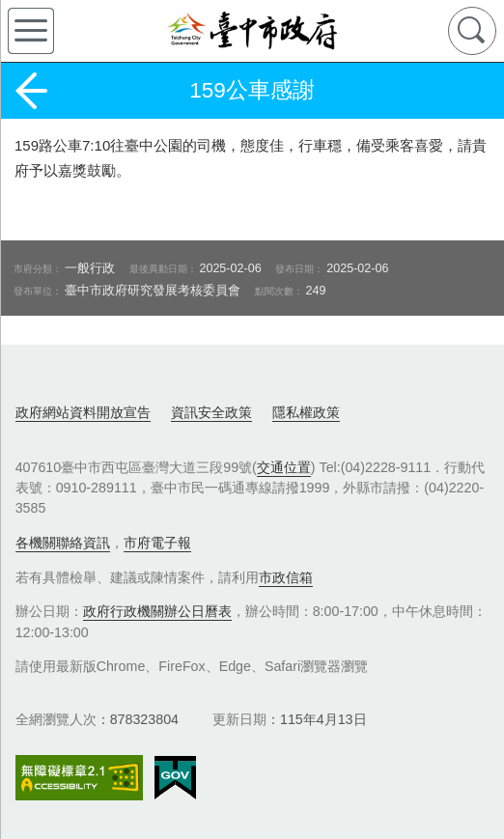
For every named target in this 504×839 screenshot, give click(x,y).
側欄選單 (31, 31)
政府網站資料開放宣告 (83, 412)
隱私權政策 (306, 412)
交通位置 (284, 467)
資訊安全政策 (211, 412)
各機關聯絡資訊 (63, 543)
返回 (31, 91)
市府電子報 (157, 543)
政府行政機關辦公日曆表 (157, 611)
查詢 (472, 31)
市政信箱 (286, 577)
